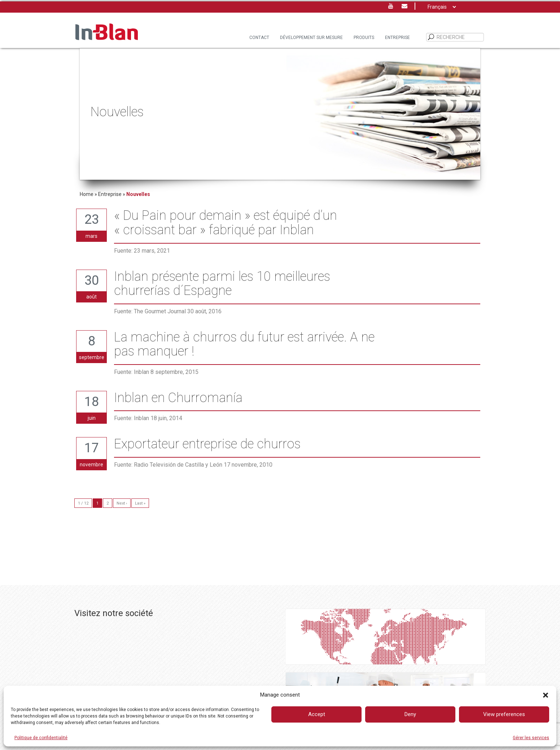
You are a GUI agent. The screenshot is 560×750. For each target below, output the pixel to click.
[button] (546, 695)
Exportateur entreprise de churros (207, 444)
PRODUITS (364, 38)
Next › (122, 503)
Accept (317, 714)
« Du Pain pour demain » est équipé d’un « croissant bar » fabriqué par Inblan (226, 223)
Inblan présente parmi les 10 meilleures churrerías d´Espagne (222, 284)
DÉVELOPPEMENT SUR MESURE (311, 38)
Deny (410, 714)
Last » (140, 503)
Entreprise (397, 38)
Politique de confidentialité (41, 738)
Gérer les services (531, 738)
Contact (259, 38)
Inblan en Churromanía (178, 398)
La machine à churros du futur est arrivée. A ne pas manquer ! (244, 345)
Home (87, 194)
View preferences (504, 714)
